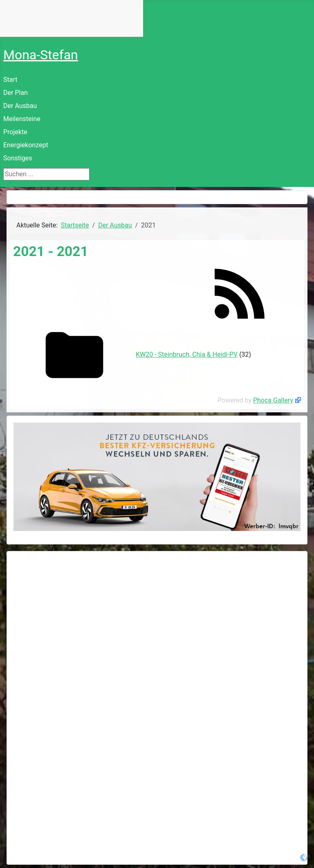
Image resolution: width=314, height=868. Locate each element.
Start (10, 80)
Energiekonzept (26, 145)
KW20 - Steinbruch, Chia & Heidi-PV (187, 354)
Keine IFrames (72, 18)
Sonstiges (18, 158)
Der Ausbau (20, 106)
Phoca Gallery (273, 400)
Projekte (15, 132)
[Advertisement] (157, 615)
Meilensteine (22, 119)
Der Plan (16, 93)
